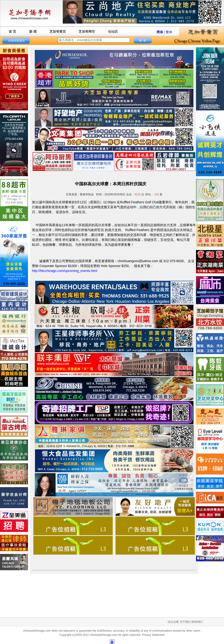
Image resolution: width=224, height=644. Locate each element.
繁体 (169, 32)
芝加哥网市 (87, 32)
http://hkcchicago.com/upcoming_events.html (65, 271)
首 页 (12, 32)
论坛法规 (173, 622)
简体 (160, 32)
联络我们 (197, 622)
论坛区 (113, 32)
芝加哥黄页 (58, 32)
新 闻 (33, 32)
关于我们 (185, 622)
